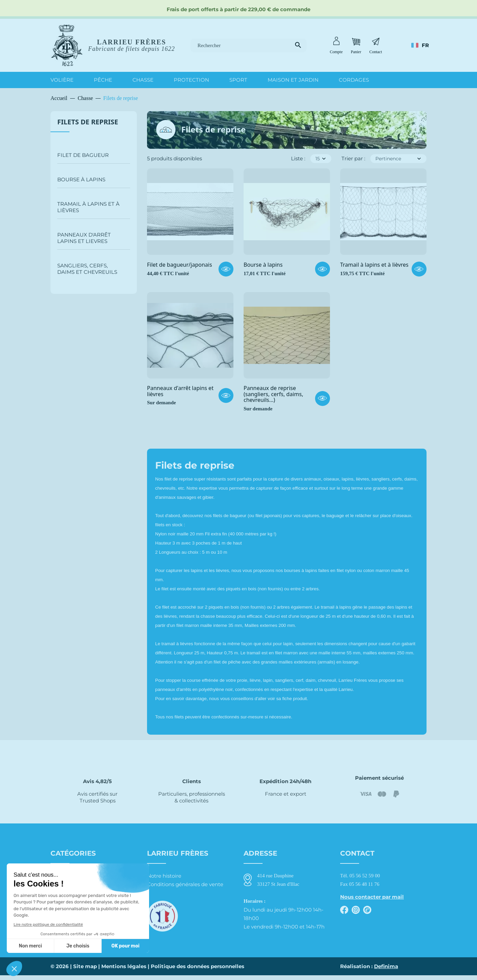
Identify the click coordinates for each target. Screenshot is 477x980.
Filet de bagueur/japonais (180, 265)
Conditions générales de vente (185, 884)
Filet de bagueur (83, 155)
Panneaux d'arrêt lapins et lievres (84, 238)
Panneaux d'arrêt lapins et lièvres (180, 391)
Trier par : (353, 158)
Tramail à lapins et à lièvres (88, 207)
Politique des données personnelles (198, 971)
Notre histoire (164, 876)
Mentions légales (124, 971)
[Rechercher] (248, 46)
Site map (85, 971)
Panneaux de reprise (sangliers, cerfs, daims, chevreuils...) (273, 394)
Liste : (298, 158)
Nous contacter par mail (372, 897)
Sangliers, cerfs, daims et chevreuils (87, 269)
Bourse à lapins (81, 179)
